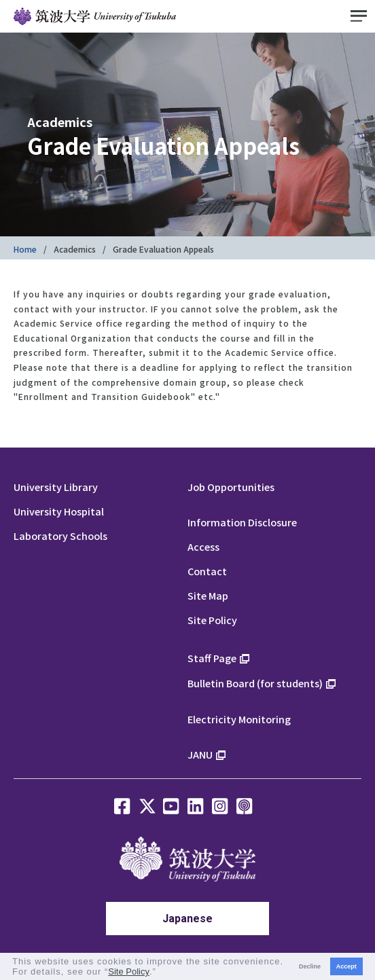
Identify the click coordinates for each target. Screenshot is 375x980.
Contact (207, 571)
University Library (56, 487)
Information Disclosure (242, 522)
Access (203, 546)
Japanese (187, 919)
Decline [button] (310, 966)
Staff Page (212, 658)
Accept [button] (346, 966)
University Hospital (59, 511)
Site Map (208, 595)
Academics (75, 249)
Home (25, 249)
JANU (200, 754)
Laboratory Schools (60, 536)
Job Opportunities (231, 487)
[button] (161, 973)
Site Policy (212, 620)
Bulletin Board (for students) (255, 683)
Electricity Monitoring (239, 719)
